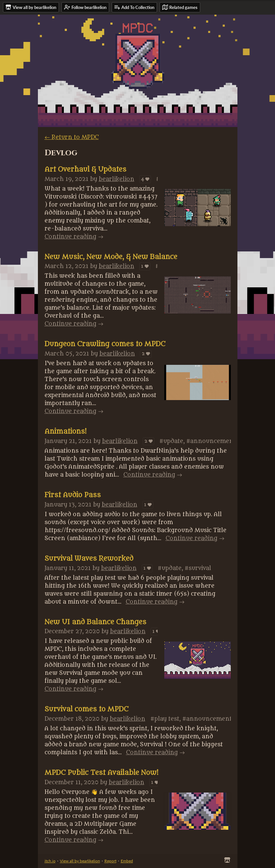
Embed (127, 861)
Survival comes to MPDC (86, 709)
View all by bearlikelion (80, 861)
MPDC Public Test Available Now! (101, 773)
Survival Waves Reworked (89, 559)
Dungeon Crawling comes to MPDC (105, 344)
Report (110, 861)
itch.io (50, 861)
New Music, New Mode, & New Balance (111, 257)
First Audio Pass (73, 495)
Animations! (66, 432)
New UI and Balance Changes (95, 622)
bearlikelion (117, 179)
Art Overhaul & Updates (85, 170)
